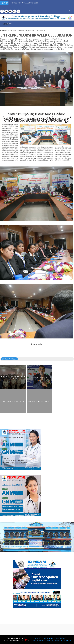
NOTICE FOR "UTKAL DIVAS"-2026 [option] (24, 3)
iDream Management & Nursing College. (46, 638)
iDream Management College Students (51, 640)
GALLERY (9, 31)
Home (2, 31)
